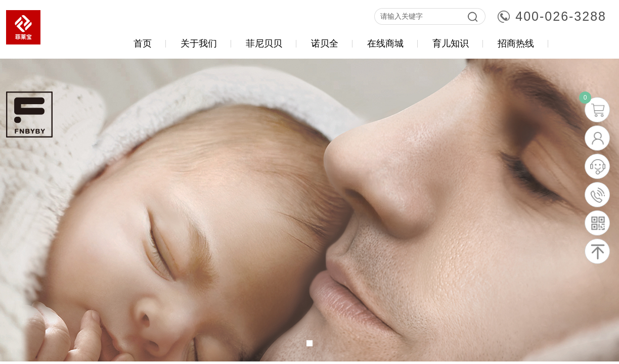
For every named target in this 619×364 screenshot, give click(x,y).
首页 (143, 43)
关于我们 (199, 43)
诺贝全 (325, 43)
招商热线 (516, 43)
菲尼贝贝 (264, 43)
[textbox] (418, 17)
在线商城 (385, 43)
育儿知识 (451, 43)
